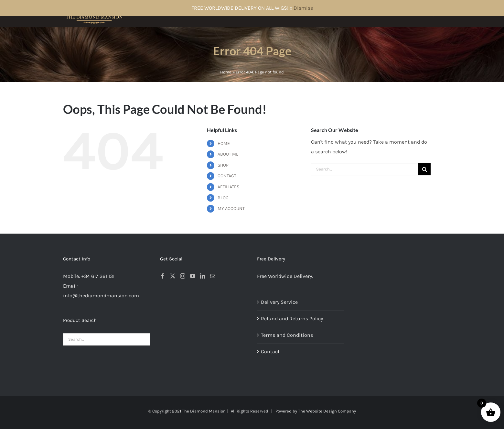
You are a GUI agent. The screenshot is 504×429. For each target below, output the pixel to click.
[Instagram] (183, 276)
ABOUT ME (228, 154)
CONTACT (227, 176)
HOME (224, 143)
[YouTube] (193, 276)
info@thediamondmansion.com (101, 296)
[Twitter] (173, 276)
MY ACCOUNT (231, 209)
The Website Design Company (327, 411)
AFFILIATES (228, 187)
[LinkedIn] (203, 276)
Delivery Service (279, 302)
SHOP (223, 165)
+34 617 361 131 (98, 276)
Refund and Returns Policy (292, 319)
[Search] (424, 169)
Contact (270, 352)
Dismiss (303, 8)
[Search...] (365, 169)
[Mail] (213, 276)
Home (226, 72)
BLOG (223, 198)
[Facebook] (163, 276)
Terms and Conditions (287, 335)
